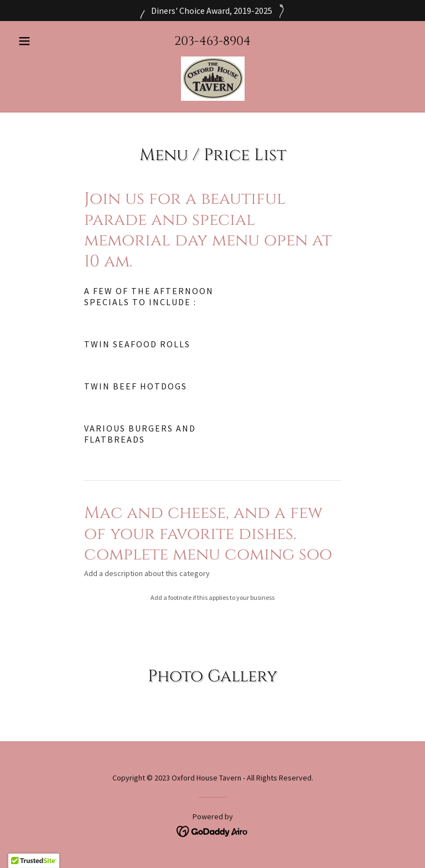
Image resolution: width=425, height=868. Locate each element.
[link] (212, 79)
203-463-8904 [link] (212, 41)
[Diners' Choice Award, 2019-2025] (212, 11)
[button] (43, 41)
